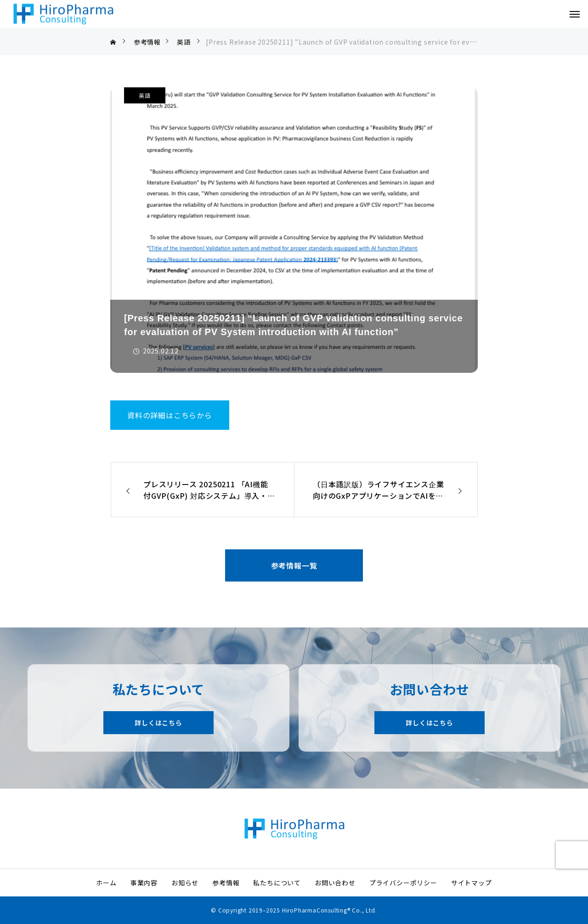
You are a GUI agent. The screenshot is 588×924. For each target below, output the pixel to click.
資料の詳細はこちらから (170, 415)
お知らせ (185, 883)
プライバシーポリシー (403, 883)
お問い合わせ (335, 883)
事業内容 (144, 883)
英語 (145, 95)
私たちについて (277, 883)
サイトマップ (472, 883)
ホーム (106, 883)
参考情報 (226, 883)
